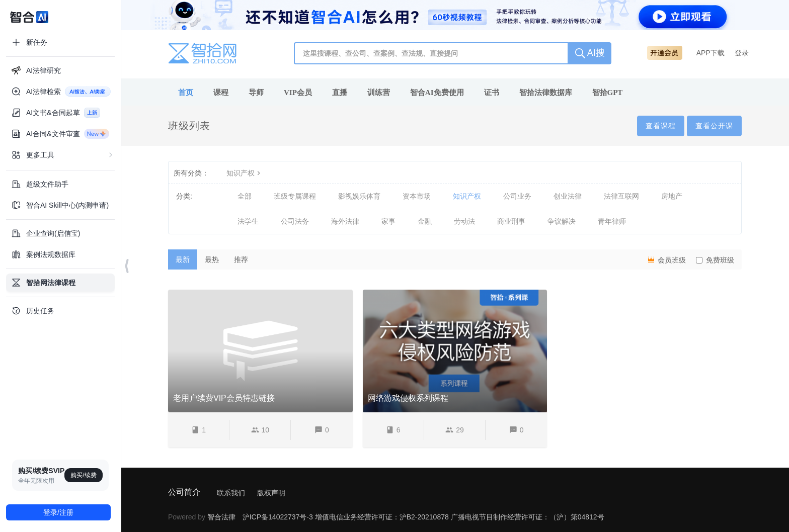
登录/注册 (58, 512)
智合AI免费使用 (437, 93)
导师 (256, 93)
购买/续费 (83, 475)
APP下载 (711, 53)
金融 (425, 221)
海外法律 (345, 221)
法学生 (248, 221)
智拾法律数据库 (546, 93)
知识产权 (245, 173)
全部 (245, 196)
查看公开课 (714, 126)
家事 (388, 221)
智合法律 (221, 517)
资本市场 (417, 196)
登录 (742, 53)
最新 (183, 259)
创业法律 (568, 196)
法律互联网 (621, 196)
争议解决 (562, 221)
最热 (212, 259)
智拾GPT (608, 93)
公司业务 (517, 196)
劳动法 (464, 221)
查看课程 (661, 126)
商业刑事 (511, 221)
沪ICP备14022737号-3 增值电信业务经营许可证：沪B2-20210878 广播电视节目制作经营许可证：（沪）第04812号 (423, 517)
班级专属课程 (295, 196)
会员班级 (666, 259)
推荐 (241, 259)
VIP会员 (298, 93)
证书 (492, 93)
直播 (340, 93)
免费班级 (715, 260)
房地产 (672, 196)
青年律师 (612, 221)
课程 (221, 93)
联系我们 (231, 493)
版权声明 (271, 493)
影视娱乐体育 (359, 196)
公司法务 (295, 221)
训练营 (379, 93)
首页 (186, 93)
